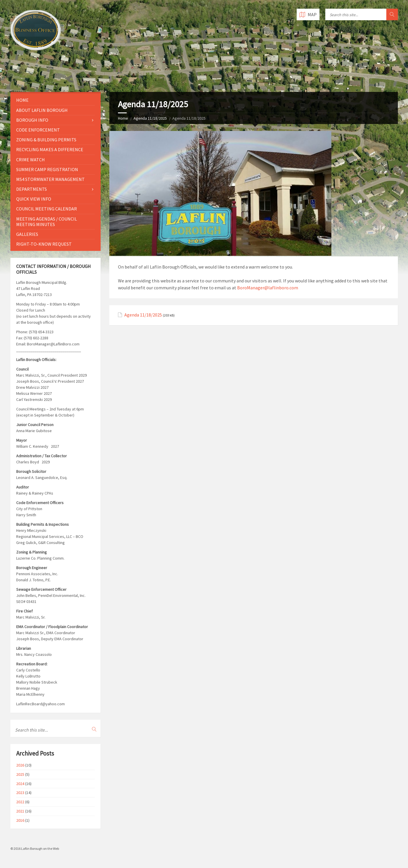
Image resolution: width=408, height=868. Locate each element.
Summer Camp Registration (47, 169)
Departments (32, 189)
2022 (20, 802)
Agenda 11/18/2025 (150, 118)
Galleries (27, 234)
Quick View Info (34, 199)
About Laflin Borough (42, 110)
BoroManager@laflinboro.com (268, 288)
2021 (20, 811)
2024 (20, 784)
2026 (20, 765)
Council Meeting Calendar (47, 209)
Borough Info (32, 120)
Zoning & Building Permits (46, 140)
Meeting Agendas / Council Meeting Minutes (47, 222)
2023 (20, 793)
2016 (20, 820)
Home (123, 118)
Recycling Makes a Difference (50, 149)
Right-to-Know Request (44, 244)
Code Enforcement (38, 130)
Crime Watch (31, 160)
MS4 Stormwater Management (50, 179)
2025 (20, 774)
